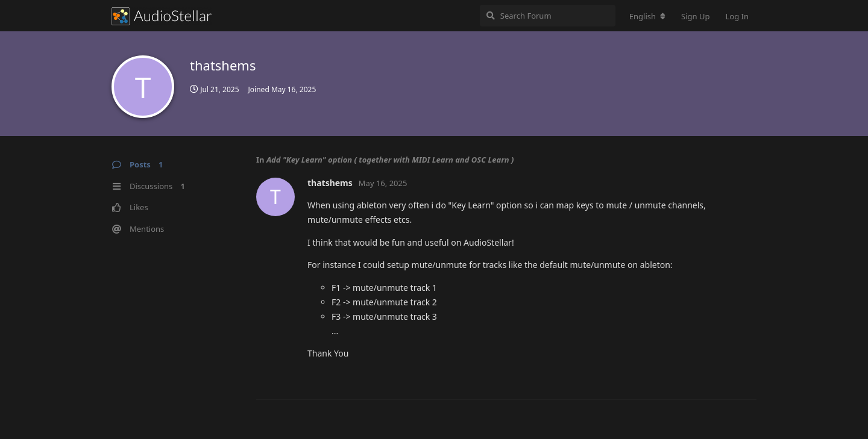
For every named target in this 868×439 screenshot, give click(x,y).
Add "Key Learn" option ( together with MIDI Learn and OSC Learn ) (390, 160)
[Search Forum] (548, 16)
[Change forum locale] (647, 16)
